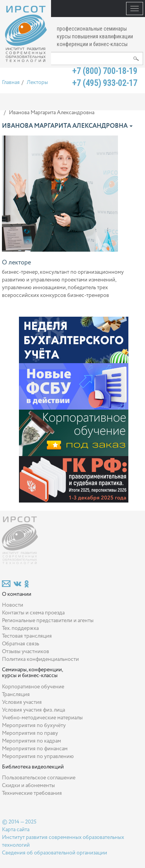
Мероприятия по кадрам (32, 741)
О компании (17, 594)
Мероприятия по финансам (35, 749)
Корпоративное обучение (33, 687)
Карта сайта (16, 830)
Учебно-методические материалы (42, 718)
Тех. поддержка (20, 628)
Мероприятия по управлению (38, 756)
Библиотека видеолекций (33, 767)
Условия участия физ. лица (33, 710)
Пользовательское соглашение (39, 778)
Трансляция (16, 695)
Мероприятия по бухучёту (34, 726)
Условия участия (22, 702)
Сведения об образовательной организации (55, 853)
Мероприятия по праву (30, 733)
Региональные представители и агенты (48, 621)
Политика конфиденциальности (40, 659)
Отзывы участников (26, 652)
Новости (13, 605)
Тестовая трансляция (27, 636)
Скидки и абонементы (28, 786)
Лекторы (37, 82)
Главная (11, 82)
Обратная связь (20, 644)
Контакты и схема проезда (33, 613)
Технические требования (32, 793)
